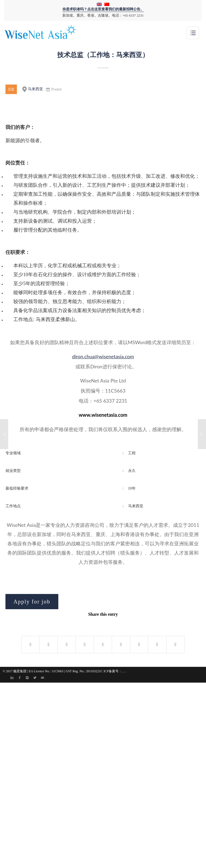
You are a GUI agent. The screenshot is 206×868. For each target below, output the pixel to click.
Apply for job (32, 602)
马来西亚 (33, 89)
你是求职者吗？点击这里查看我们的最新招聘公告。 (103, 9)
